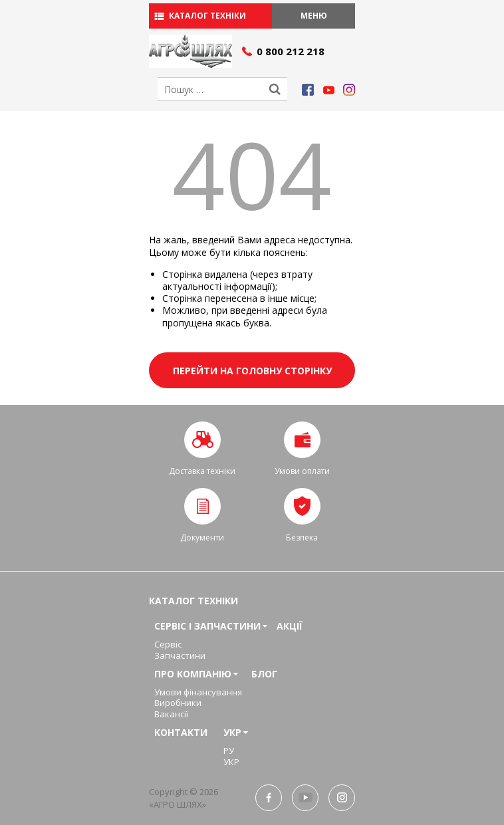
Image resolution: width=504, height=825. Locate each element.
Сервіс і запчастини (207, 626)
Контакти (181, 732)
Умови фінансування (198, 692)
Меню (314, 16)
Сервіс (168, 644)
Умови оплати (302, 471)
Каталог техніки (207, 16)
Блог (264, 674)
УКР (232, 732)
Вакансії (171, 714)
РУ (229, 751)
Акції (290, 626)
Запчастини (180, 655)
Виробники (178, 703)
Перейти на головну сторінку (252, 371)
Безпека (302, 537)
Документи (202, 537)
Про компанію (193, 674)
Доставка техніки (202, 471)
